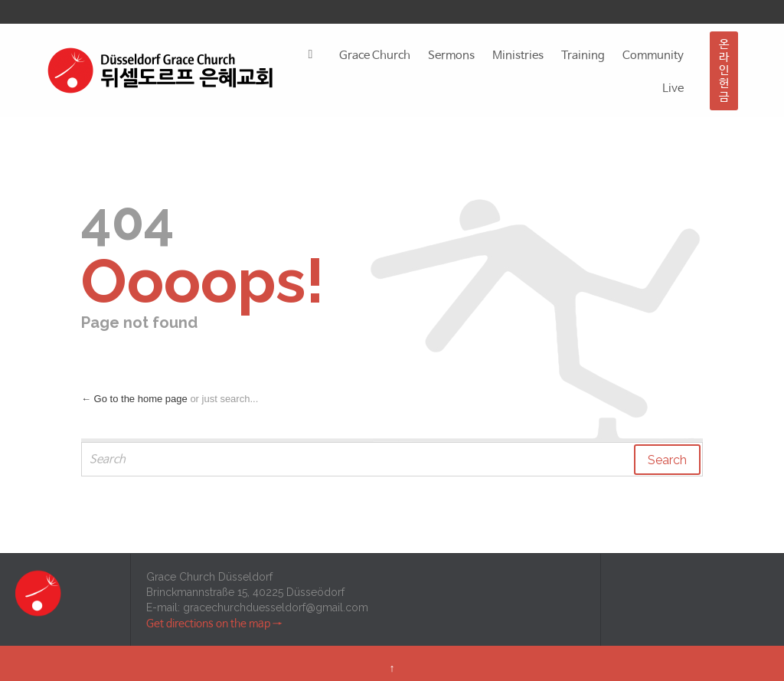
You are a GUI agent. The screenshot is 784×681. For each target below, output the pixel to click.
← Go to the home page (134, 399)
